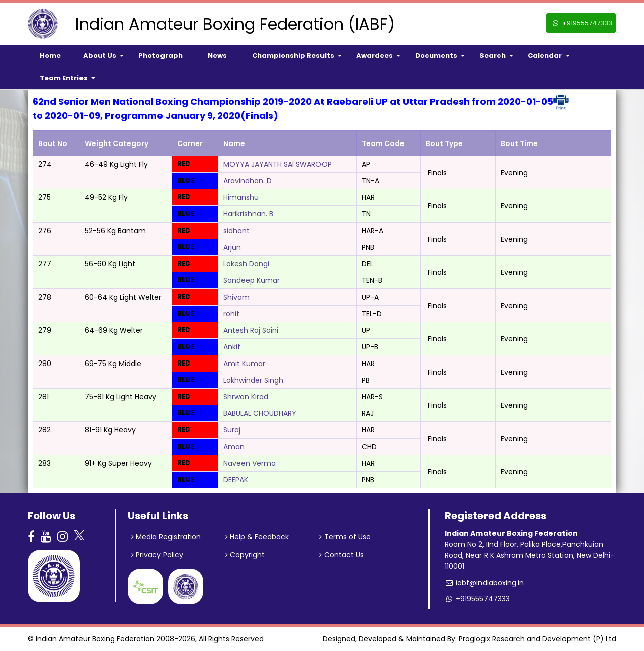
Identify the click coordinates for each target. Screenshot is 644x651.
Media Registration (166, 537)
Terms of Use (345, 537)
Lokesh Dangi (246, 264)
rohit (231, 314)
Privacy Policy (157, 555)
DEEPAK (236, 480)
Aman (234, 447)
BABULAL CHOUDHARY (260, 413)
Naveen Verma (250, 463)
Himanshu (241, 197)
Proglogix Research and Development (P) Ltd (538, 639)
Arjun (232, 247)
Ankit (232, 347)
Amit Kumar (244, 364)
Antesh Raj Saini (251, 330)
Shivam (236, 297)
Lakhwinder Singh (253, 380)
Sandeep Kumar (252, 280)
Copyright (245, 555)
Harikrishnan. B (248, 214)
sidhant (236, 231)
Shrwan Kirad (246, 397)
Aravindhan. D (248, 181)
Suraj (232, 430)
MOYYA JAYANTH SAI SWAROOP (277, 164)
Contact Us (342, 555)
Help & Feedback (257, 537)
